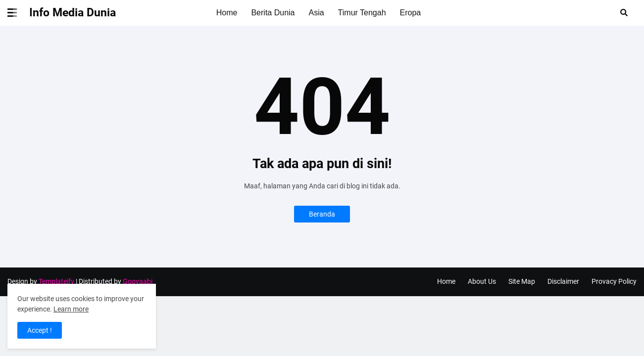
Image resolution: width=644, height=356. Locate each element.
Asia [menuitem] (316, 13)
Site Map (522, 281)
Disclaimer (563, 281)
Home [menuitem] (227, 13)
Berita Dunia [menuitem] (273, 13)
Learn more (71, 309)
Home (446, 281)
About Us (482, 281)
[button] (18, 13)
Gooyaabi (138, 281)
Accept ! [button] (40, 330)
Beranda (322, 214)
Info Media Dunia (73, 13)
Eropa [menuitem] (411, 13)
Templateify (56, 281)
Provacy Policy (614, 281)
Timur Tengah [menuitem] (362, 13)
